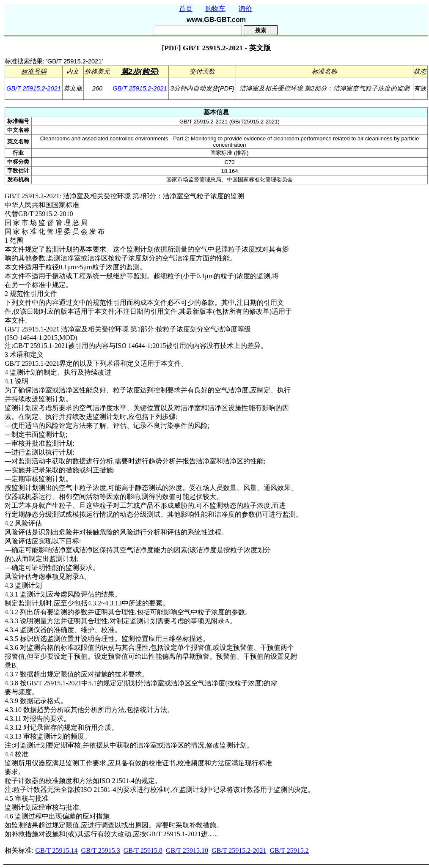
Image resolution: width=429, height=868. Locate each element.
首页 (186, 9)
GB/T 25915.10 (187, 850)
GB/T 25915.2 (289, 850)
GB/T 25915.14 (56, 850)
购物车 (215, 9)
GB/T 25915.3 (101, 850)
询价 (245, 9)
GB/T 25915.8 (143, 850)
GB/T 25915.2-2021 (34, 88)
